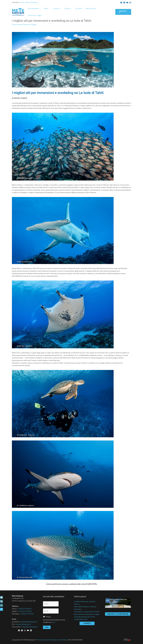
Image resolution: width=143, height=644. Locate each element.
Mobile (28, 2)
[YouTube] (127, 3)
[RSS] (31, 630)
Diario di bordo (17, 24)
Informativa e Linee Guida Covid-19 (87, 612)
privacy (53, 622)
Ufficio (22, 2)
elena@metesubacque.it (29, 622)
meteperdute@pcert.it (23, 624)
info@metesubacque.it (29, 627)
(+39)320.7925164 (25, 611)
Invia (47, 627)
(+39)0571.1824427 (25, 609)
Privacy (48, 617)
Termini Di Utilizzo (50, 640)
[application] (40, 8)
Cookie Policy (62, 640)
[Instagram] (124, 3)
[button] (1, 609)
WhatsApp (34, 2)
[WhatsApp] (25, 630)
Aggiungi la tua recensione (118, 614)
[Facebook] (121, 3)
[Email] (130, 3)
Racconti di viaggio (30, 24)
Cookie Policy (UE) (81, 619)
